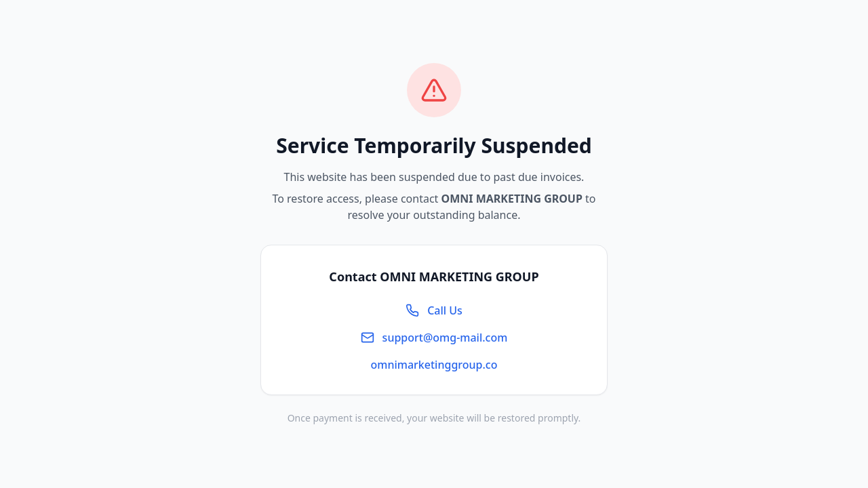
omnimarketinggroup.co (434, 365)
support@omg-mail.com (434, 338)
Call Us (434, 310)
